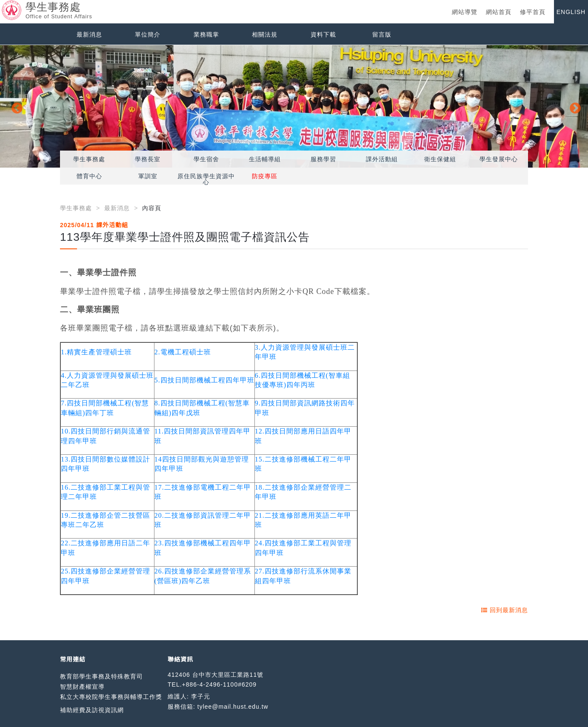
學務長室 (148, 159)
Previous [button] (15, 106)
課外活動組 (382, 159)
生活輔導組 (265, 159)
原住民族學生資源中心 (206, 179)
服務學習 (323, 159)
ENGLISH (571, 12)
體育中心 (89, 176)
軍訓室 (148, 176)
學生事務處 (89, 159)
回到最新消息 (505, 610)
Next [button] (573, 106)
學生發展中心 (499, 159)
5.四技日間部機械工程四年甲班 (204, 380)
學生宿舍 (206, 159)
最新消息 (89, 34)
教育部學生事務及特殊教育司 (101, 676)
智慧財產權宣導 (82, 687)
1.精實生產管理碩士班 (96, 352)
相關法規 (265, 34)
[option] (294, 106)
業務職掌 (206, 34)
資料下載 (323, 34)
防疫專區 (265, 176)
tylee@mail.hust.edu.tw (233, 707)
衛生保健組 (440, 159)
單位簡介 (148, 34)
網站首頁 (499, 12)
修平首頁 (533, 12)
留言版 (382, 34)
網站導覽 (465, 12)
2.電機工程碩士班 (183, 352)
